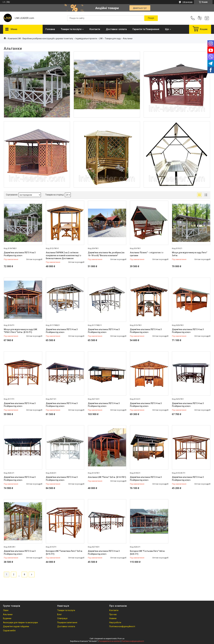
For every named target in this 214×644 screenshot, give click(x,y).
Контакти (95, 29)
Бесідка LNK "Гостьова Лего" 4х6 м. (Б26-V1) (148, 553)
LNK (101, 39)
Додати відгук (200, 18)
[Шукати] (151, 18)
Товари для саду (113, 39)
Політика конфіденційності (122, 626)
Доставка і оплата (116, 29)
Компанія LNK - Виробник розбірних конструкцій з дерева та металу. (41, 39)
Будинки (7, 618)
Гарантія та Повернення (146, 29)
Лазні (6, 610)
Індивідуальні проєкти (86, 39)
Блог (60, 614)
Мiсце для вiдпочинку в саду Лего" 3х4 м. (190, 254)
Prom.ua (121, 639)
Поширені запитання (67, 622)
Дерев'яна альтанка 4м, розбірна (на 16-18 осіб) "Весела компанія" (106, 254)
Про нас (113, 614)
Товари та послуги (71, 29)
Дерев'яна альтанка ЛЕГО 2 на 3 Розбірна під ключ (20, 553)
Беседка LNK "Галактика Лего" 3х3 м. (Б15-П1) (64, 553)
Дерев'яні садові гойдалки (16, 626)
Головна (50, 29)
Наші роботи (115, 622)
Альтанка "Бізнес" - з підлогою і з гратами (147, 254)
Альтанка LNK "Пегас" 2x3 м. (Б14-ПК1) (107, 477)
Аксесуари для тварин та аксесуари (20, 622)
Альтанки (8, 614)
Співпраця (62, 618)
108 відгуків (187, 2)
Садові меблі (9, 631)
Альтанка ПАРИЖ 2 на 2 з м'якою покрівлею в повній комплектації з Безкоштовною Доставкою (63, 255)
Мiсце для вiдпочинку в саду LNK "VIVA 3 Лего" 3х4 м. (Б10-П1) (21, 331)
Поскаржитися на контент (109, 641)
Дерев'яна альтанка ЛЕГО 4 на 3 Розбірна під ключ (20, 254)
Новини (113, 618)
